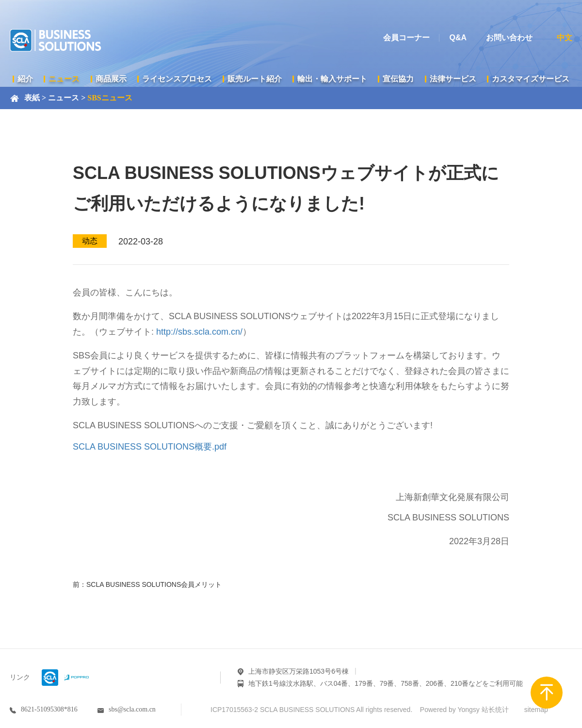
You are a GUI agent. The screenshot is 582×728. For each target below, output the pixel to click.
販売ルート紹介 (255, 79)
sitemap (536, 710)
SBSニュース (110, 98)
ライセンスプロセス (177, 79)
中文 (565, 38)
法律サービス (453, 79)
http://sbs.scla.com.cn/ (199, 332)
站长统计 (495, 710)
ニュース (64, 79)
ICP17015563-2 (234, 710)
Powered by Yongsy (450, 710)
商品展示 (111, 79)
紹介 (25, 79)
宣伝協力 (398, 79)
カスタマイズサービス (531, 79)
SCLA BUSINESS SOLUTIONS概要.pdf (150, 447)
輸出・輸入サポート (332, 79)
